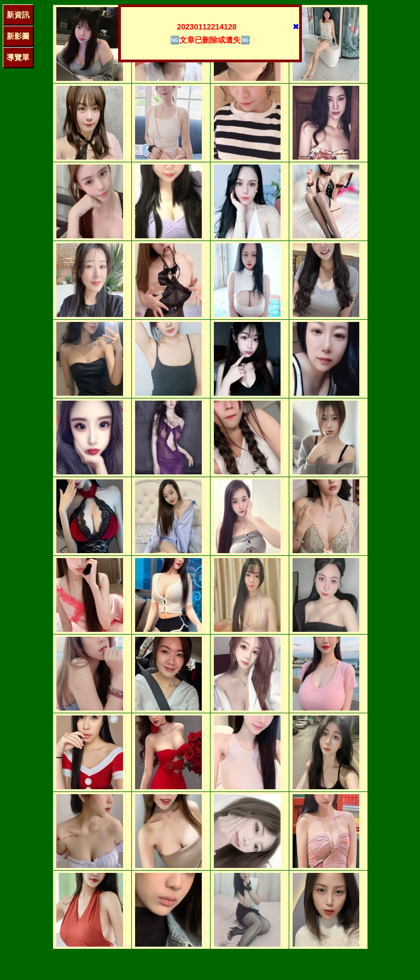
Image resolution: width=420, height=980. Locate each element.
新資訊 (18, 15)
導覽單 (18, 57)
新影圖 (18, 36)
